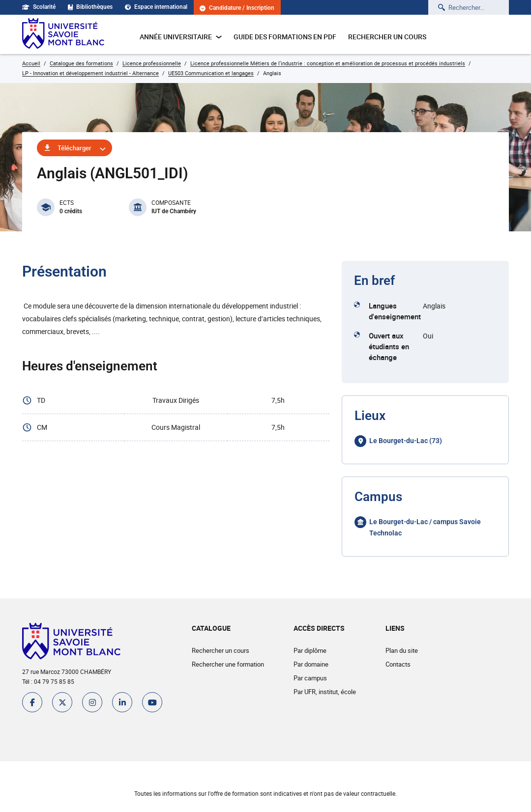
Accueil (31, 63)
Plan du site (402, 650)
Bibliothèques (90, 7)
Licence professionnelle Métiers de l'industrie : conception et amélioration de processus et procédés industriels (328, 63)
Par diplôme (310, 650)
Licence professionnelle (152, 63)
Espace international (157, 7)
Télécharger (74, 148)
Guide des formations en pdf (285, 37)
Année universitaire (181, 37)
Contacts (398, 664)
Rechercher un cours (387, 37)
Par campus (310, 678)
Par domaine (311, 664)
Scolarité (39, 7)
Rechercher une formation (228, 664)
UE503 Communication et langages (211, 73)
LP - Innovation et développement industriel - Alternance (90, 73)
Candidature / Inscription (237, 8)
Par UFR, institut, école (325, 692)
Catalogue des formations (81, 63)
